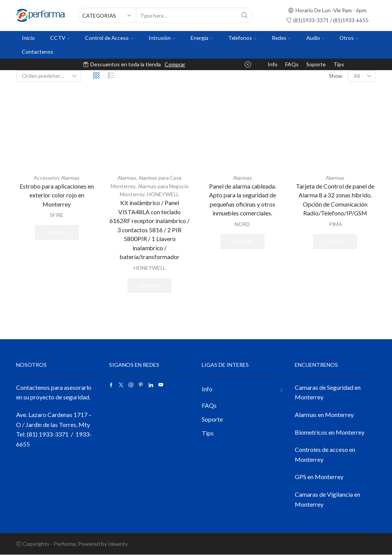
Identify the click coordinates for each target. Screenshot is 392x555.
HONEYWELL (163, 194)
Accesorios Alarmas (57, 178)
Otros (349, 38)
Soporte (316, 64)
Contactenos (38, 52)
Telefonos (242, 38)
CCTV (60, 38)
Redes (281, 38)
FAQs (292, 64)
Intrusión (162, 38)
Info (273, 64)
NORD (243, 224)
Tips (339, 64)
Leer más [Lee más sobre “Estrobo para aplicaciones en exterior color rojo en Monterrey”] (57, 232)
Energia (202, 38)
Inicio (28, 38)
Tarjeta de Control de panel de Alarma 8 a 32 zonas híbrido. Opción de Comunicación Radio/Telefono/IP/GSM (335, 200)
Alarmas (127, 178)
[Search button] (245, 15)
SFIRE (57, 215)
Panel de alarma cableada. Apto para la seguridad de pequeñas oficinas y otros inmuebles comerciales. (243, 200)
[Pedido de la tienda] (49, 76)
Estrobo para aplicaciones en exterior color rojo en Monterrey (57, 195)
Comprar (175, 64)
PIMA (335, 224)
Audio (315, 38)
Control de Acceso (109, 38)
